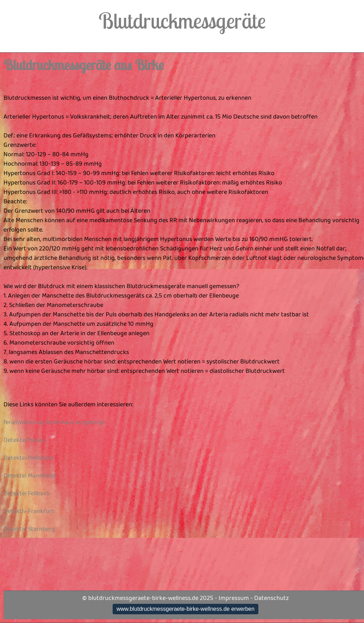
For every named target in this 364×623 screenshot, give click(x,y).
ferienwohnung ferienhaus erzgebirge (54, 422)
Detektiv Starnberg (29, 529)
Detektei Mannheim (30, 476)
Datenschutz (271, 598)
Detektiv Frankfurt (29, 511)
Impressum (234, 598)
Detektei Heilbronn (29, 458)
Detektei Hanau (24, 440)
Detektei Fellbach (27, 494)
